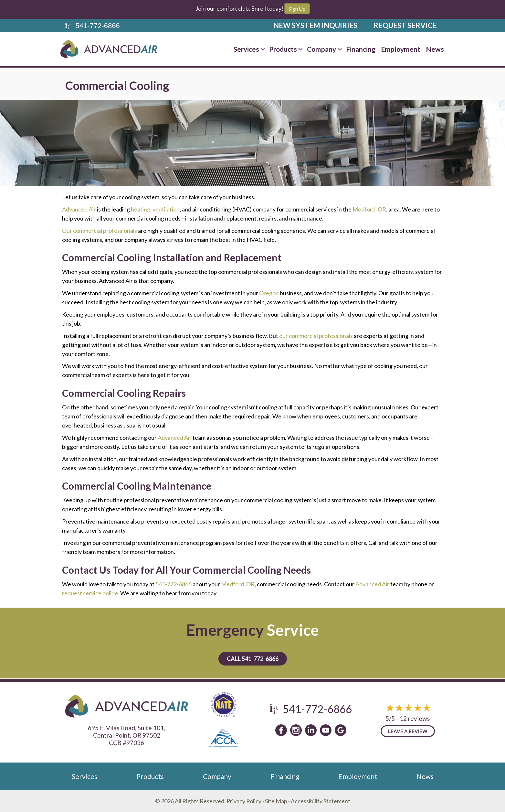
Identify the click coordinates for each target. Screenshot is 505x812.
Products (283, 49)
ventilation (166, 209)
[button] (263, 49)
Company (321, 49)
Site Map (276, 801)
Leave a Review (408, 731)
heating (141, 209)
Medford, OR (369, 209)
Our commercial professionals (100, 231)
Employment (401, 49)
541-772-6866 (174, 584)
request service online (90, 593)
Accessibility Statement (321, 801)
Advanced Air (79, 209)
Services (246, 49)
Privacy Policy (244, 801)
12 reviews (415, 718)
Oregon (269, 293)
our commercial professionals (316, 336)
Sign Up (297, 9)
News (435, 49)
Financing (361, 49)
